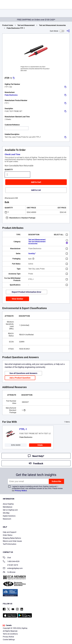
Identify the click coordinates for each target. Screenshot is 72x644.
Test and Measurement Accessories (52, 25)
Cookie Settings (9, 640)
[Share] (68, 31)
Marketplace (8, 507)
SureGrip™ (32, 254)
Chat (7, 558)
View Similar (17, 299)
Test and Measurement (26, 25)
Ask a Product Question (20, 378)
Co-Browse (9, 572)
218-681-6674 (10, 565)
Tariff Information (10, 544)
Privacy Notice (21, 491)
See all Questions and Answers (23, 373)
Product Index (8, 25)
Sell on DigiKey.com (10, 510)
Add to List (36, 190)
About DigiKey (8, 504)
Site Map (6, 513)
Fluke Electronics (11, 95)
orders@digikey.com (13, 569)
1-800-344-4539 (11, 562)
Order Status (8, 535)
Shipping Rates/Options (12, 538)
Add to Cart (36, 182)
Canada (7, 625)
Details (40, 445)
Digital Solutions (9, 516)
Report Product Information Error (27, 292)
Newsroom (7, 519)
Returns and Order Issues (12, 541)
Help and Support (10, 532)
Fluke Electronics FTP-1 (16, 28)
